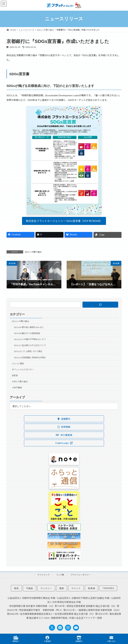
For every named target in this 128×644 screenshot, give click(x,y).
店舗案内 (79, 639)
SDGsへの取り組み (33, 252)
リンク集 (60, 575)
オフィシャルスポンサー (23, 369)
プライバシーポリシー (80, 575)
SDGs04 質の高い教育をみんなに (29, 327)
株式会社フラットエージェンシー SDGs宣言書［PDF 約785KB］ (64, 221)
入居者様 (47, 639)
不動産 (29, 589)
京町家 (15, 375)
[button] (64, 419)
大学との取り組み (20, 382)
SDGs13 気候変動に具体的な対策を (30, 357)
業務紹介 (16, 639)
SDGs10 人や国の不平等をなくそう (30, 339)
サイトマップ (43, 575)
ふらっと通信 (18, 363)
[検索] (100, 305)
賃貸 (16, 589)
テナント (76, 589)
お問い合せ (111, 639)
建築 (62, 589)
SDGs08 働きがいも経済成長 (27, 333)
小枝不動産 (17, 388)
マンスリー (46, 589)
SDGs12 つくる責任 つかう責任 (28, 351)
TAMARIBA (108, 588)
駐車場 (91, 589)
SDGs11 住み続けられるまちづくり (30, 345)
